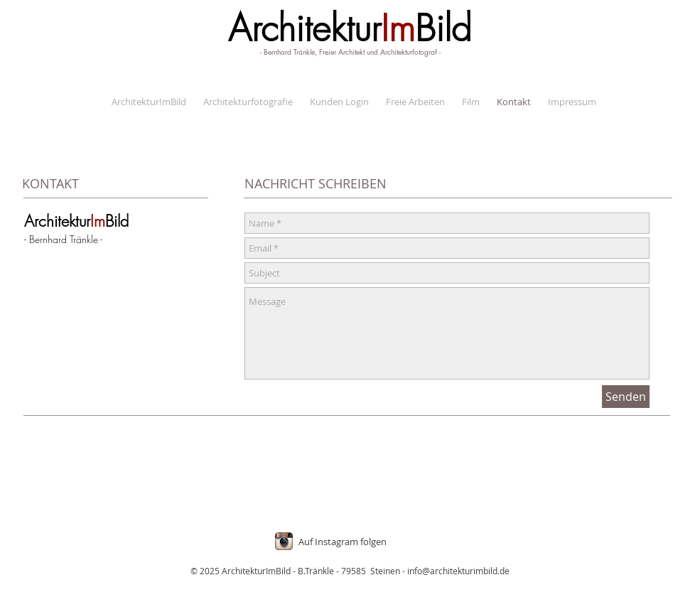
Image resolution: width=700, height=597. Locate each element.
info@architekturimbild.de (458, 571)
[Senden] (626, 397)
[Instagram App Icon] (284, 541)
